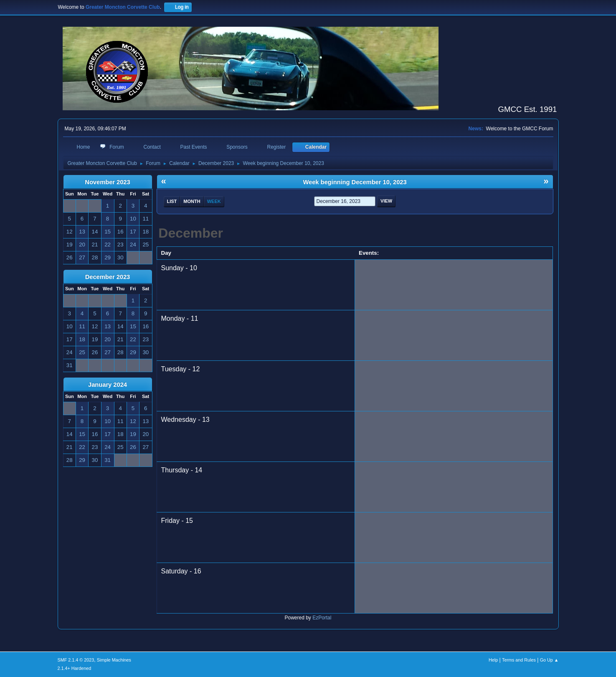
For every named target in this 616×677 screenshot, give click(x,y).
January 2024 (108, 385)
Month (192, 201)
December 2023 (108, 277)
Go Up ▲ (549, 660)
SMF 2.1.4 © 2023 (76, 660)
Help (493, 660)
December (191, 233)
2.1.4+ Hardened (75, 668)
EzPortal (322, 618)
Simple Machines (114, 660)
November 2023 (107, 182)
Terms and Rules (519, 660)
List (172, 201)
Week (214, 201)
